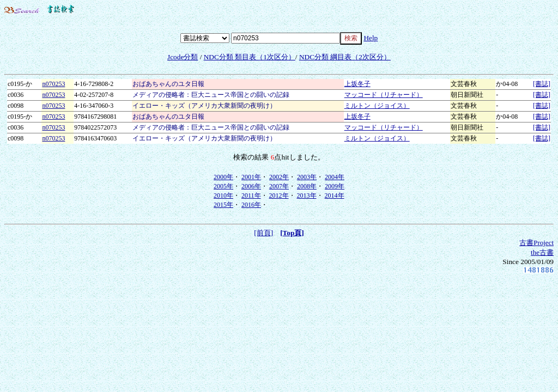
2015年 (223, 205)
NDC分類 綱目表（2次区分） (345, 57)
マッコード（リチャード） (384, 95)
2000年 (223, 177)
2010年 (223, 195)
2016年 (251, 205)
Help (371, 38)
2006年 (251, 186)
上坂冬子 (357, 84)
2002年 (279, 177)
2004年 (335, 177)
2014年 (335, 195)
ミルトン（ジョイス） (377, 106)
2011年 (251, 195)
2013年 (307, 195)
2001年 (251, 177)
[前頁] (263, 233)
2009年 (335, 186)
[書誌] (542, 84)
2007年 (279, 186)
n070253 (53, 84)
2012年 (279, 195)
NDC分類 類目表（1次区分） (250, 57)
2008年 (307, 186)
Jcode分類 (183, 57)
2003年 (307, 177)
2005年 (223, 186)
